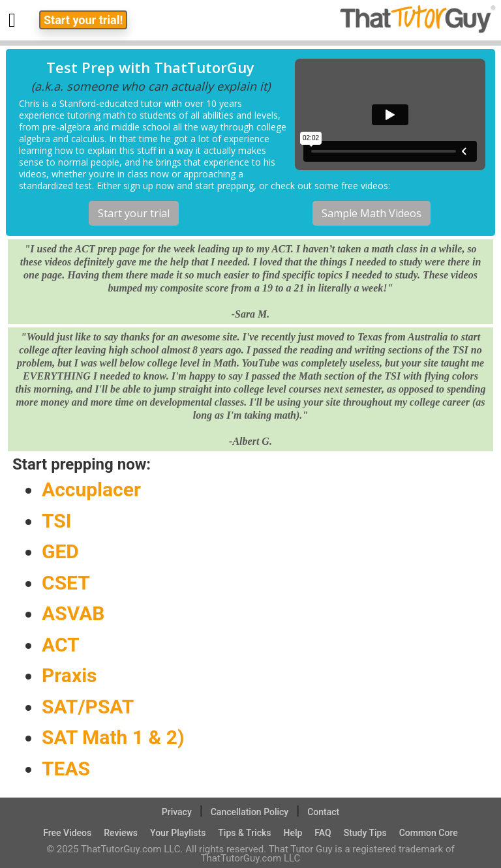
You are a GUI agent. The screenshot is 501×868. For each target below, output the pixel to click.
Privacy (177, 812)
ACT (61, 645)
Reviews (121, 833)
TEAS (66, 769)
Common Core (429, 833)
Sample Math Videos (372, 213)
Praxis (69, 675)
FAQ (323, 833)
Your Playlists (178, 833)
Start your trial (134, 213)
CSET (66, 583)
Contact (323, 812)
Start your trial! (83, 20)
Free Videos (67, 833)
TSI (57, 521)
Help (293, 833)
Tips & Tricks (244, 833)
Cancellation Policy (250, 812)
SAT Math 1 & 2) (113, 737)
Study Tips (365, 833)
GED (60, 551)
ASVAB (73, 613)
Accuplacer (91, 489)
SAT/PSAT (88, 707)
